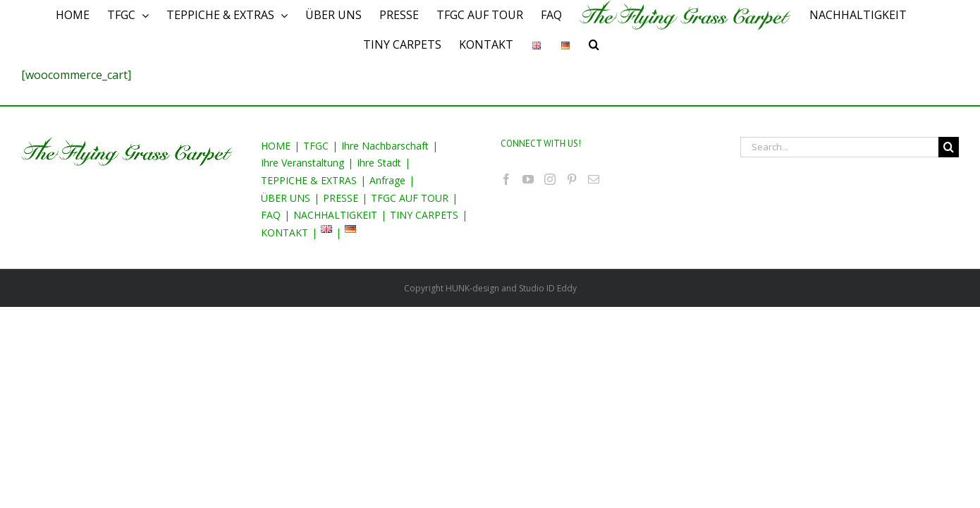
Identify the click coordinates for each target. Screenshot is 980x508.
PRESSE (341, 198)
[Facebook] (506, 179)
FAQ (271, 215)
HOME (276, 146)
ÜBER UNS (286, 198)
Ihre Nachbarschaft (385, 146)
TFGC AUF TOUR (410, 198)
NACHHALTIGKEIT (335, 215)
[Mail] (594, 179)
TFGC (316, 146)
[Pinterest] (572, 179)
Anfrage (387, 180)
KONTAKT (284, 232)
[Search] (605, 44)
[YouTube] (528, 179)
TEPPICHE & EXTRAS (309, 180)
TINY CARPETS (424, 215)
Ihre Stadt (379, 163)
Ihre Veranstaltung (302, 163)
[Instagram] (550, 179)
